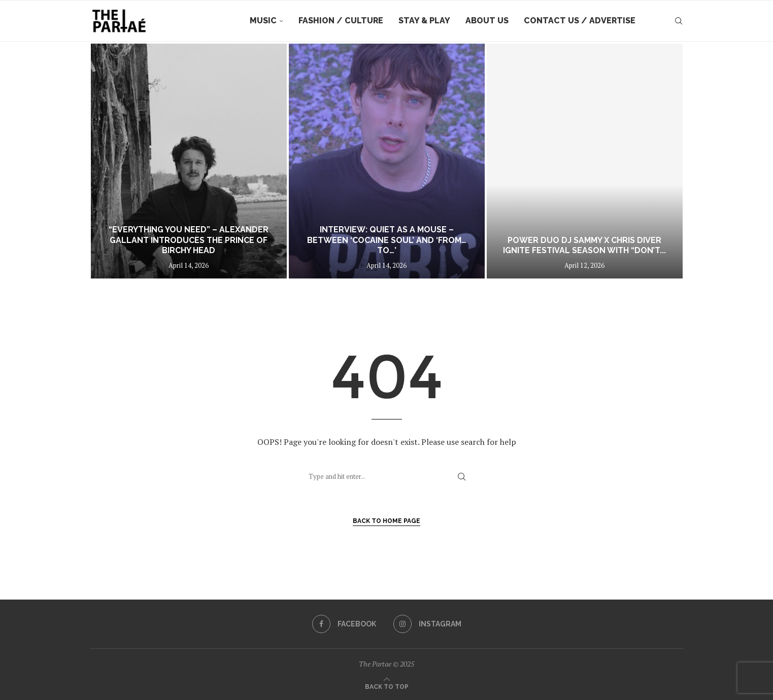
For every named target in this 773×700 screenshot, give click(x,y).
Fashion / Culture (341, 21)
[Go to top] (387, 686)
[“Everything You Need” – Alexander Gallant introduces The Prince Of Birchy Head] (189, 161)
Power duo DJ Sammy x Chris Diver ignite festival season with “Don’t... (584, 246)
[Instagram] (427, 624)
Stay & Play (424, 21)
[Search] (679, 21)
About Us (487, 21)
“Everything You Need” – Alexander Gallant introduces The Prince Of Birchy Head (189, 240)
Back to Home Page (387, 521)
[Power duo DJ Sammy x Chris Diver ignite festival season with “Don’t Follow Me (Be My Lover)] (585, 161)
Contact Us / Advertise (580, 21)
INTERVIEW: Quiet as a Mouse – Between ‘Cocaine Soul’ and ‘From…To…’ (387, 240)
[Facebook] (344, 624)
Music (263, 21)
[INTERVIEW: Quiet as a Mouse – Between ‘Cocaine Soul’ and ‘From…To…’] (387, 161)
